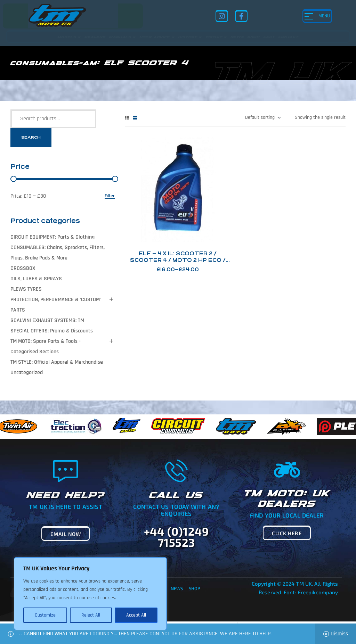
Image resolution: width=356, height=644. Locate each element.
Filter (110, 196)
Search (31, 137)
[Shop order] (263, 118)
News (177, 588)
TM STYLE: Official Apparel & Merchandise (57, 362)
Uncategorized (27, 373)
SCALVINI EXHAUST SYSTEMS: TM (47, 320)
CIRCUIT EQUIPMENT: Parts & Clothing (52, 237)
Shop (195, 588)
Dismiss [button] (339, 634)
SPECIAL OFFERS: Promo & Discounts (52, 331)
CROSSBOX (23, 268)
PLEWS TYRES (26, 289)
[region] (90, 594)
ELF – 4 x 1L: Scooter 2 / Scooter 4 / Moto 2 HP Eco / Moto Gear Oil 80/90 (178, 260)
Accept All (136, 615)
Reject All (91, 615)
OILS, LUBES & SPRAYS (36, 279)
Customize (45, 615)
